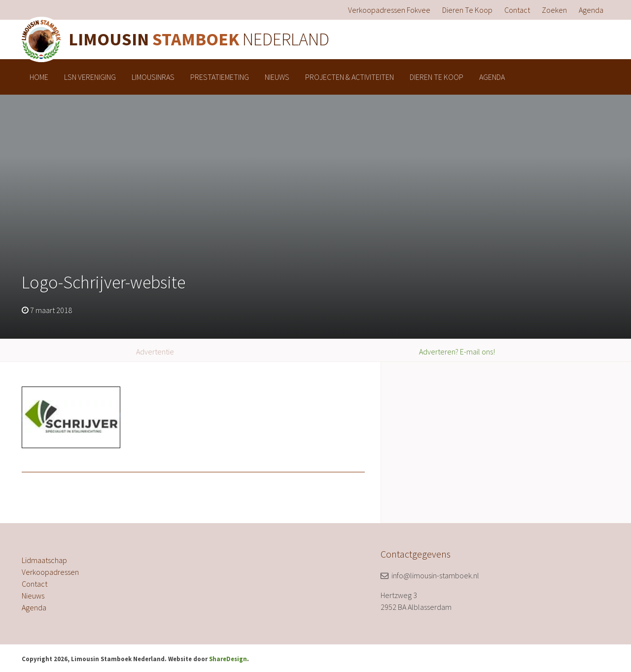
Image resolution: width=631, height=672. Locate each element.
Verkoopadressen (50, 572)
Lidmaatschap (44, 560)
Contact (517, 10)
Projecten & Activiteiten (350, 77)
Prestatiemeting (220, 77)
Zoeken (554, 10)
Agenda (591, 10)
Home (39, 77)
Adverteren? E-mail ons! (457, 352)
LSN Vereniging (90, 77)
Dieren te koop (467, 10)
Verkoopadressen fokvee (389, 10)
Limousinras (153, 77)
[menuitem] (389, 10)
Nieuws (277, 77)
